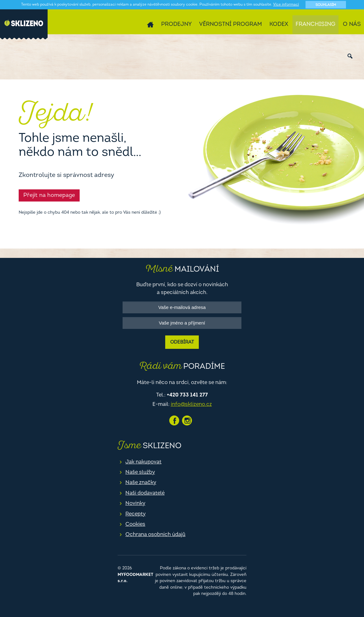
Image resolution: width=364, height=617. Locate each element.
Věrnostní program (231, 24)
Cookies (135, 524)
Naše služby (140, 472)
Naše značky (141, 483)
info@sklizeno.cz (191, 404)
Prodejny (176, 24)
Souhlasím (326, 5)
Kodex (279, 24)
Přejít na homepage (49, 195)
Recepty (135, 514)
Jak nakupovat (143, 462)
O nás (352, 24)
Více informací (286, 5)
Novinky (135, 503)
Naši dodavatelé (145, 493)
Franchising (315, 24)
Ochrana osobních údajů (155, 535)
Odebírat (182, 342)
